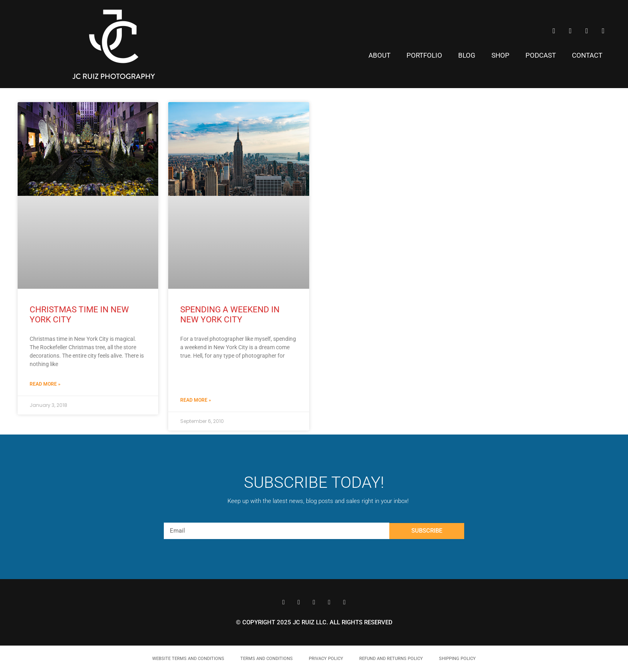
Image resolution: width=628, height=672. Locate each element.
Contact (587, 55)
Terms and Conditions (267, 659)
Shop (500, 55)
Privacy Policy (326, 659)
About (379, 55)
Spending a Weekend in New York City (230, 315)
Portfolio (424, 55)
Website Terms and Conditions (188, 659)
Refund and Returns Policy (391, 659)
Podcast (541, 55)
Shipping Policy (457, 659)
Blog (467, 55)
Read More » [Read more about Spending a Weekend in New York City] (196, 400)
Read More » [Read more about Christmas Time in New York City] (45, 384)
